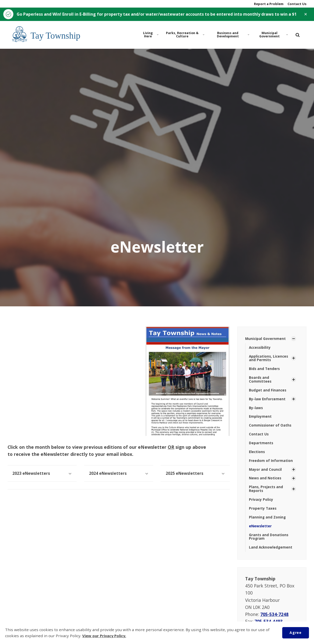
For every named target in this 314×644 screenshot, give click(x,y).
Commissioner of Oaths (270, 427)
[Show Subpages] (294, 339)
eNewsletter (260, 529)
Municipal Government (273, 35)
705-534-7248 (275, 618)
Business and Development (232, 35)
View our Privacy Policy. (105, 636)
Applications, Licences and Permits (269, 359)
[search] (298, 35)
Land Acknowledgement (271, 551)
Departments (261, 445)
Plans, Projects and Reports (266, 492)
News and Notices (265, 481)
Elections (257, 454)
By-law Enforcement (267, 400)
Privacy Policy (261, 503)
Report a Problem (268, 4)
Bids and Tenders (265, 370)
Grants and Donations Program (269, 540)
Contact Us (297, 4)
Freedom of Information (271, 463)
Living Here (151, 35)
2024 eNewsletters (119, 474)
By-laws (256, 410)
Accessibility (260, 348)
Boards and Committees (260, 381)
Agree (295, 633)
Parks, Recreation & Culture (185, 35)
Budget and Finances (268, 392)
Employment (260, 418)
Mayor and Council (266, 472)
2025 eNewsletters (195, 474)
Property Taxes (263, 512)
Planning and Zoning (268, 521)
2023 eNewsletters (42, 474)
